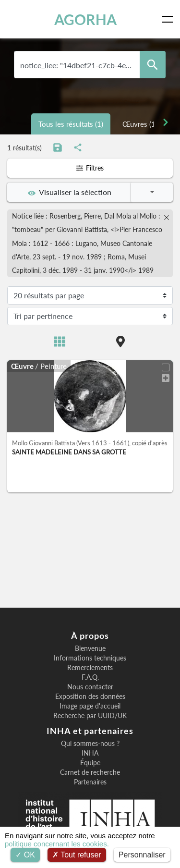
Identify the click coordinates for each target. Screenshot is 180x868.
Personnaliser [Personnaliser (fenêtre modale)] (142, 855)
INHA (90, 753)
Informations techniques (90, 658)
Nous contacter (90, 687)
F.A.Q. (90, 677)
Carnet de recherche (90, 772)
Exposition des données (90, 697)
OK (25, 855)
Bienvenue (90, 648)
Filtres (90, 168)
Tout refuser (77, 855)
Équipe (90, 763)
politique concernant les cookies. (57, 844)
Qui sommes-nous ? (90, 744)
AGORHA (85, 19)
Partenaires (90, 782)
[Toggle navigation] (169, 19)
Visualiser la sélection (70, 192)
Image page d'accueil (90, 706)
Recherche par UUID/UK (90, 716)
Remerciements (90, 668)
